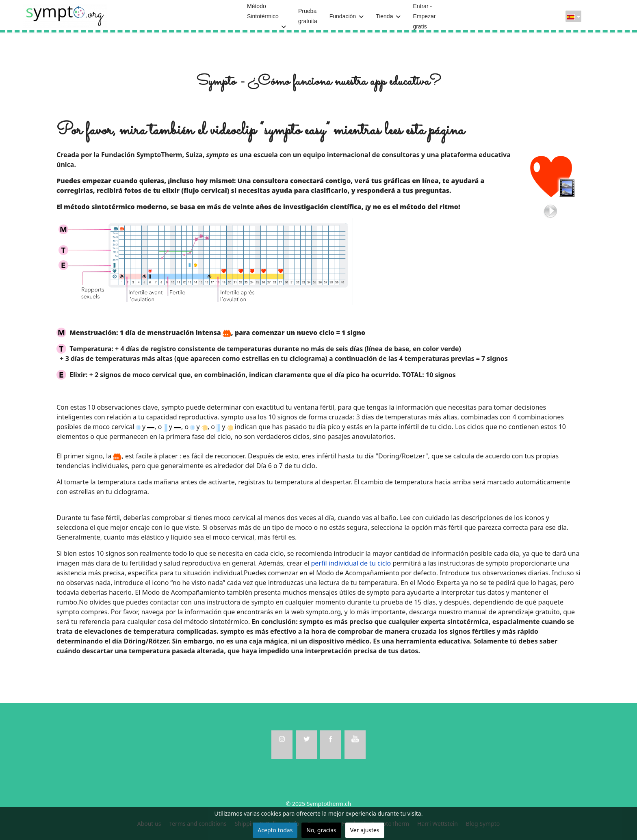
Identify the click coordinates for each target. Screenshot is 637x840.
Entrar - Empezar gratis (424, 16)
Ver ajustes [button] (365, 830)
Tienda (384, 16)
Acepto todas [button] (275, 830)
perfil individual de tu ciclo (351, 563)
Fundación (343, 16)
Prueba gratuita (308, 16)
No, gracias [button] (321, 830)
